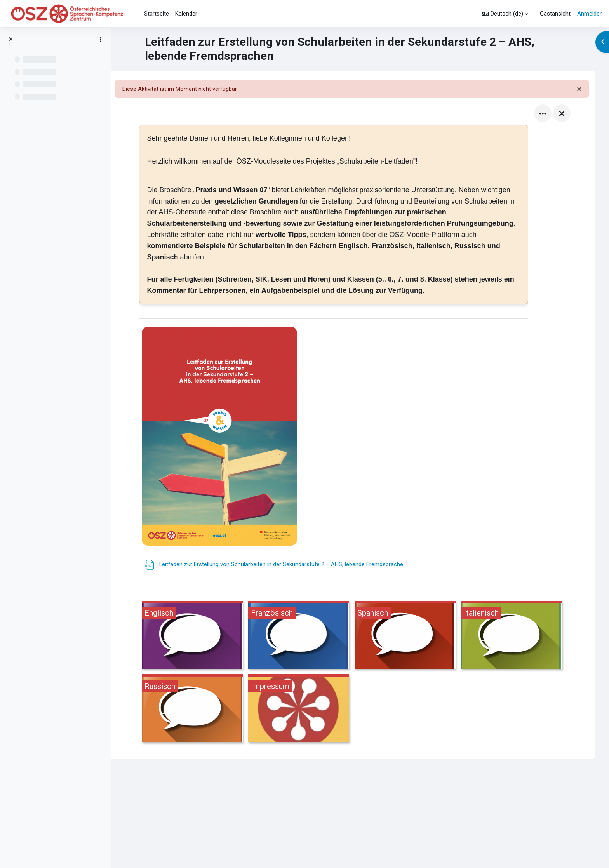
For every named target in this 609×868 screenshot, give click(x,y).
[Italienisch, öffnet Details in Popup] (520, 636)
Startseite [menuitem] (157, 14)
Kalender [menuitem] (186, 14)
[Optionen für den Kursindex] (101, 39)
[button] (505, 14)
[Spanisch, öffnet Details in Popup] (413, 636)
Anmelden (590, 14)
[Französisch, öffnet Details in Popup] (307, 636)
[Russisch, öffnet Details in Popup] (200, 709)
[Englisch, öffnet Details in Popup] (200, 636)
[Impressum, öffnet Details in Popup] (307, 709)
